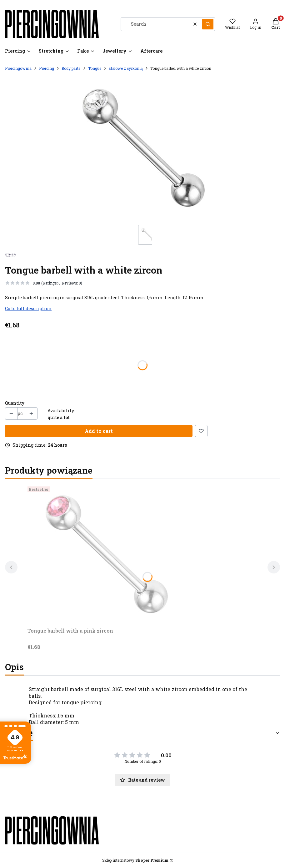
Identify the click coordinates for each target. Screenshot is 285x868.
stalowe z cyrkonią (126, 68)
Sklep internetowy (135, 860)
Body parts (71, 68)
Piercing (47, 68)
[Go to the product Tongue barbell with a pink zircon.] (106, 554)
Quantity (15, 403)
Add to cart (99, 431)
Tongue (95, 68)
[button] (208, 24)
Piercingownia (18, 68)
